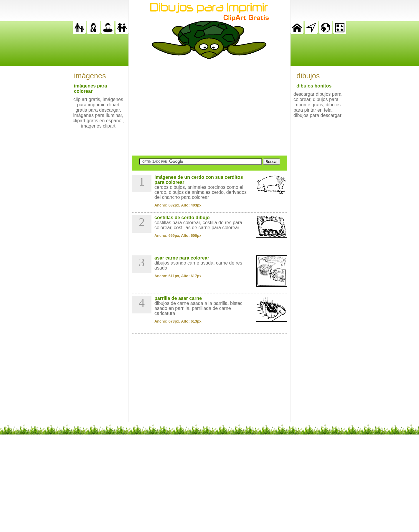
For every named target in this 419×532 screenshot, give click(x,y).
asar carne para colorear (182, 258)
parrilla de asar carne (178, 298)
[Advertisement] (209, 107)
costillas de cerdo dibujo (182, 218)
